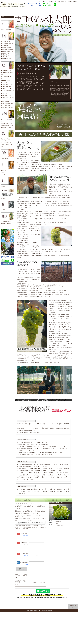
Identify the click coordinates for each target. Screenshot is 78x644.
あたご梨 (3, 174)
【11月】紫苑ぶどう (5, 106)
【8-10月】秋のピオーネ (6, 84)
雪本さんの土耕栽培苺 (6, 30)
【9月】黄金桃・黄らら (6, 55)
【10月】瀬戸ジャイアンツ (7, 96)
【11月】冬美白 (4, 57)
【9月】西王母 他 (5, 53)
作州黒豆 (3, 210)
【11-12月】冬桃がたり (6, 59)
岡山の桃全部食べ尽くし (6, 123)
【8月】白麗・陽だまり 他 (7, 51)
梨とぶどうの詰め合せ (6, 143)
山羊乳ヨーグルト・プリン (7, 198)
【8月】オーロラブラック (7, 82)
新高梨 (2, 172)
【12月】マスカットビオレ (7, 108)
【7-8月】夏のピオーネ (6, 71)
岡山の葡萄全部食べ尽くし (7, 125)
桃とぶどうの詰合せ (5, 139)
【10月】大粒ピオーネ (6, 94)
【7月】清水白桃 (5, 45)
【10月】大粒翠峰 (5, 102)
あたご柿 (3, 186)
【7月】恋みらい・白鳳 (6, 43)
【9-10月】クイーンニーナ (7, 88)
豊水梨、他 (3, 170)
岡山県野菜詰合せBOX (6, 222)
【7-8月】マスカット (5, 80)
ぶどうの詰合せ (4, 141)
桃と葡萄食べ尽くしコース (7, 127)
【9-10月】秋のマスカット (7, 86)
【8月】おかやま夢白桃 (6, 47)
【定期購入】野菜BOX (6, 224)
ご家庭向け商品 (4, 159)
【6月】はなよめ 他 (5, 41)
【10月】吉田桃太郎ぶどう (7, 104)
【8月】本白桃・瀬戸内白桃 (7, 49)
